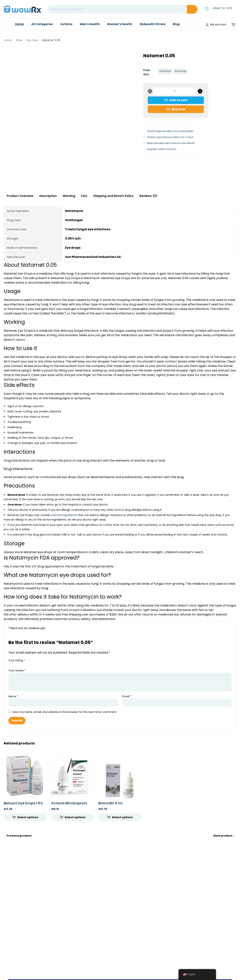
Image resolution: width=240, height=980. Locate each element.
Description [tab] (48, 196)
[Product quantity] (175, 91)
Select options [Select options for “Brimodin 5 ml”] (122, 817)
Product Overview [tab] (20, 196)
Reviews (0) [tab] (148, 196)
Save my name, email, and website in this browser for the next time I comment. (65, 712)
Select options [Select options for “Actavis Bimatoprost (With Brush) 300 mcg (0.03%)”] (75, 817)
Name (13, 696)
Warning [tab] (69, 196)
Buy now (178, 109)
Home (8, 40)
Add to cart (178, 100)
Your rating (17, 660)
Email (127, 696)
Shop (19, 40)
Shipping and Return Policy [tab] (113, 196)
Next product (223, 836)
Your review (17, 670)
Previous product (19, 836)
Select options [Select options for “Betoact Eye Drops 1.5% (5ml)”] (28, 817)
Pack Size (147, 72)
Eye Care (32, 40)
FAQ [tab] (84, 196)
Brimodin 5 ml (110, 803)
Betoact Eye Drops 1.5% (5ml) (23, 805)
